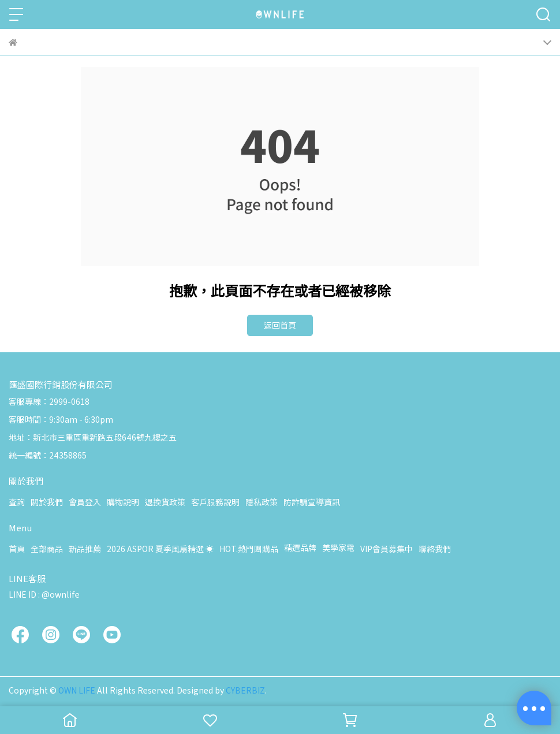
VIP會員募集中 (387, 549)
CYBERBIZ (245, 690)
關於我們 (47, 502)
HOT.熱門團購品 (249, 549)
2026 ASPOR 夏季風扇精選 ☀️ (160, 549)
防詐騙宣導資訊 (312, 502)
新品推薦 (85, 549)
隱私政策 (262, 502)
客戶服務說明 (215, 502)
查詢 (17, 502)
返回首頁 (280, 325)
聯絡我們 (435, 549)
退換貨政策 (165, 502)
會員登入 (85, 502)
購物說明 (123, 502)
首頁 (17, 549)
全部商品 (47, 549)
